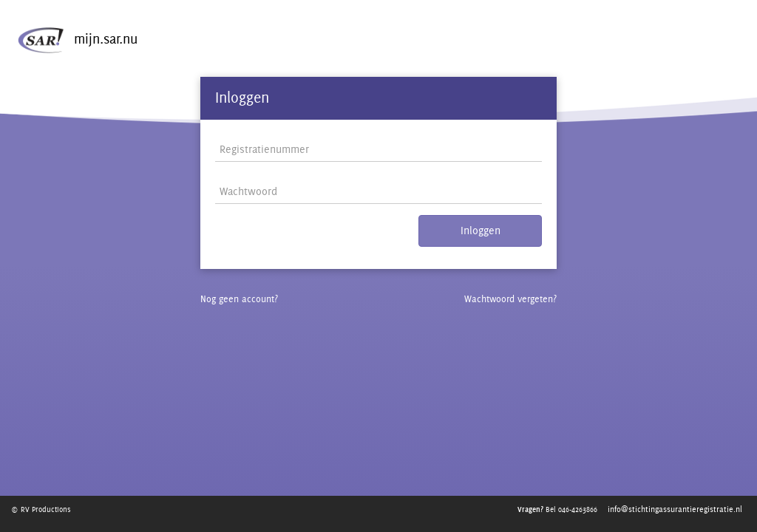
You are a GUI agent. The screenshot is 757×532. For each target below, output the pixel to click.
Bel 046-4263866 (555, 509)
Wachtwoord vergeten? (506, 310)
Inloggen (481, 241)
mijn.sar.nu (71, 52)
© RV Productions (44, 509)
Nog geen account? (242, 310)
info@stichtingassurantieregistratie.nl (675, 509)
